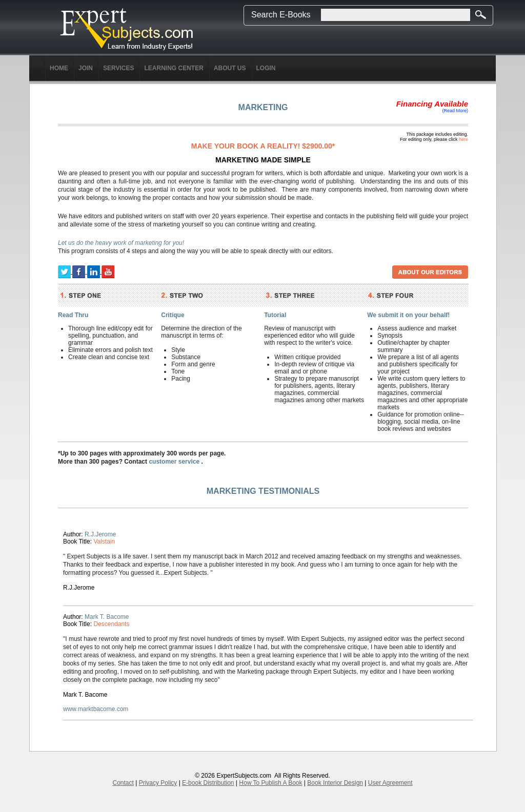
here (463, 139)
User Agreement (390, 783)
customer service (174, 462)
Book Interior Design (335, 783)
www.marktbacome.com (96, 709)
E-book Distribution (208, 783)
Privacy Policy (158, 783)
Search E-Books (281, 15)
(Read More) (455, 111)
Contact (123, 783)
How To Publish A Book (270, 783)
